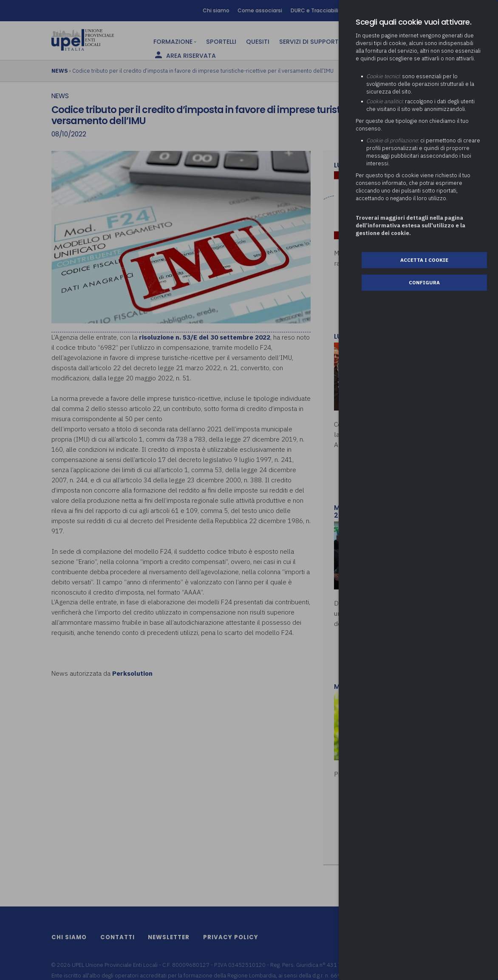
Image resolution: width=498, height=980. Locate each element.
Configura (424, 282)
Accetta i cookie (424, 260)
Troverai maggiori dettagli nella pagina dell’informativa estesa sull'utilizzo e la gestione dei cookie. (410, 225)
